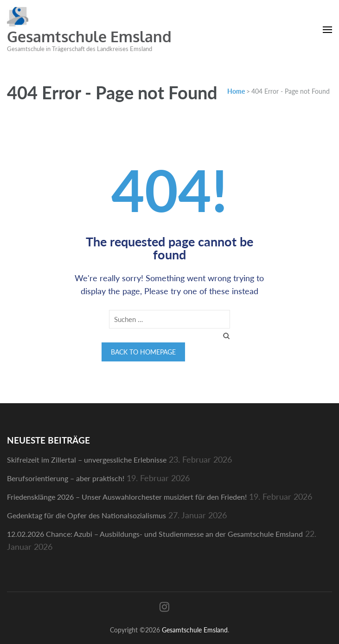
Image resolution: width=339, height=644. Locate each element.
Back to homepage (143, 352)
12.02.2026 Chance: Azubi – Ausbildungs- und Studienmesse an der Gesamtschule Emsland (155, 534)
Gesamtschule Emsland (89, 36)
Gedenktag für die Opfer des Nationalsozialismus (86, 515)
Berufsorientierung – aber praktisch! (66, 478)
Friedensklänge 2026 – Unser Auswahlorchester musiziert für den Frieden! (127, 497)
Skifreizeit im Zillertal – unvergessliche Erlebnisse (87, 460)
